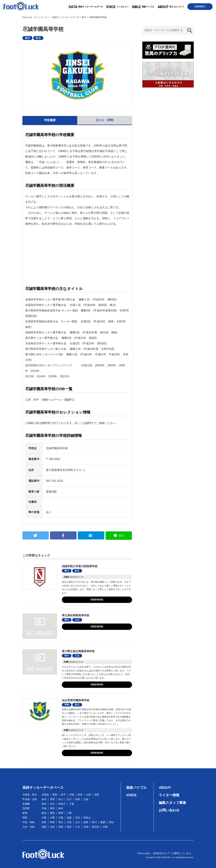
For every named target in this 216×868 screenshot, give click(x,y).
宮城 (67, 705)
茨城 (44, 808)
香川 (27, 38)
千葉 (72, 804)
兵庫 (52, 818)
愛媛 (103, 822)
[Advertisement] (77, 255)
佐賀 (52, 827)
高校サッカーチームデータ (86, 7)
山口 (78, 822)
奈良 (78, 818)
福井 (78, 799)
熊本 (69, 827)
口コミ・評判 (105, 120)
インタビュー (118, 7)
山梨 (86, 799)
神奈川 (62, 804)
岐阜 (44, 813)
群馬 (52, 808)
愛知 (52, 813)
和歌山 (87, 818)
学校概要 (50, 120)
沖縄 (105, 827)
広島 (69, 822)
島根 (52, 822)
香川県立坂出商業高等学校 (78, 651)
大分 (78, 827)
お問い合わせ (169, 810)
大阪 (44, 818)
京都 (61, 818)
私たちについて (171, 7)
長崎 (61, 827)
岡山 (61, 822)
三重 (69, 813)
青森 (55, 795)
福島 (97, 795)
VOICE (131, 795)
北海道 (45, 795)
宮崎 (86, 827)
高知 (111, 822)
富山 (61, 799)
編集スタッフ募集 (172, 803)
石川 (69, 799)
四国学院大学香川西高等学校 (80, 566)
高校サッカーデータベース (43, 788)
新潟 (44, 799)
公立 (77, 620)
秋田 (80, 795)
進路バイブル (143, 7)
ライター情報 (169, 795)
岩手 (63, 795)
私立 (38, 38)
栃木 (61, 808)
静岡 (61, 813)
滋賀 (69, 818)
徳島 (86, 822)
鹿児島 (96, 827)
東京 (44, 804)
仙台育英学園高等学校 (76, 700)
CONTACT (200, 7)
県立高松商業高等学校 (76, 615)
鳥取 (44, 822)
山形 (88, 795)
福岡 (44, 827)
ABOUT (165, 788)
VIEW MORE (97, 600)
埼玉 (52, 804)
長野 (52, 799)
